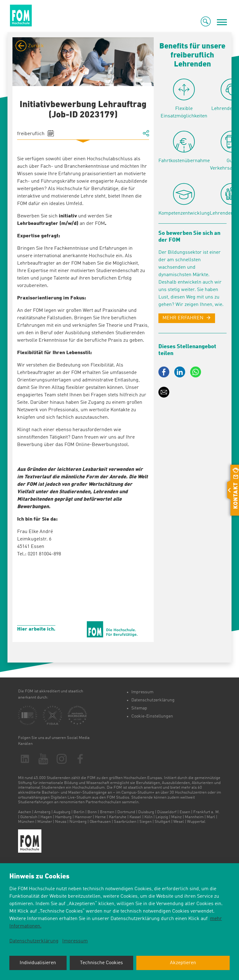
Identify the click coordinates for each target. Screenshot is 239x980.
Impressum (142, 692)
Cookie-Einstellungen (152, 716)
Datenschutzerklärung (153, 700)
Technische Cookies (101, 963)
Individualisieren (38, 963)
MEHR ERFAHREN (183, 318)
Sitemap (139, 708)
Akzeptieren (183, 963)
